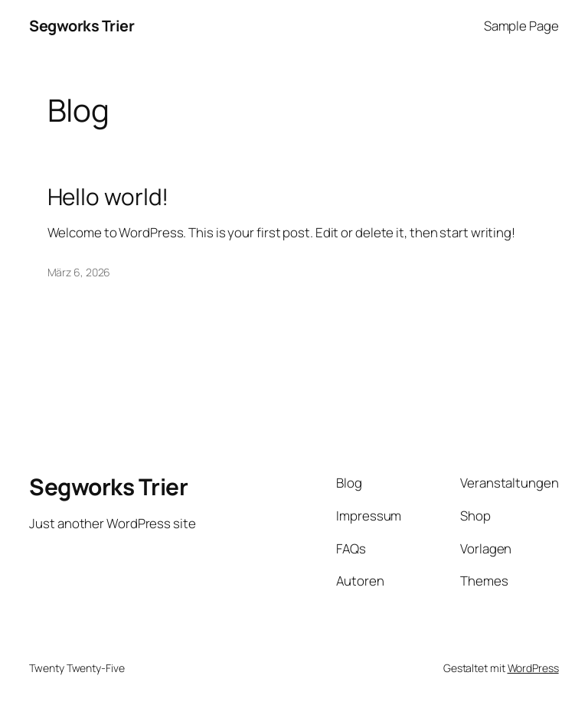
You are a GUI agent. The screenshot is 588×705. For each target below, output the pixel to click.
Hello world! (108, 196)
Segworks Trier (82, 26)
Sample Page (521, 26)
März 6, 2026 (79, 272)
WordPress (533, 668)
